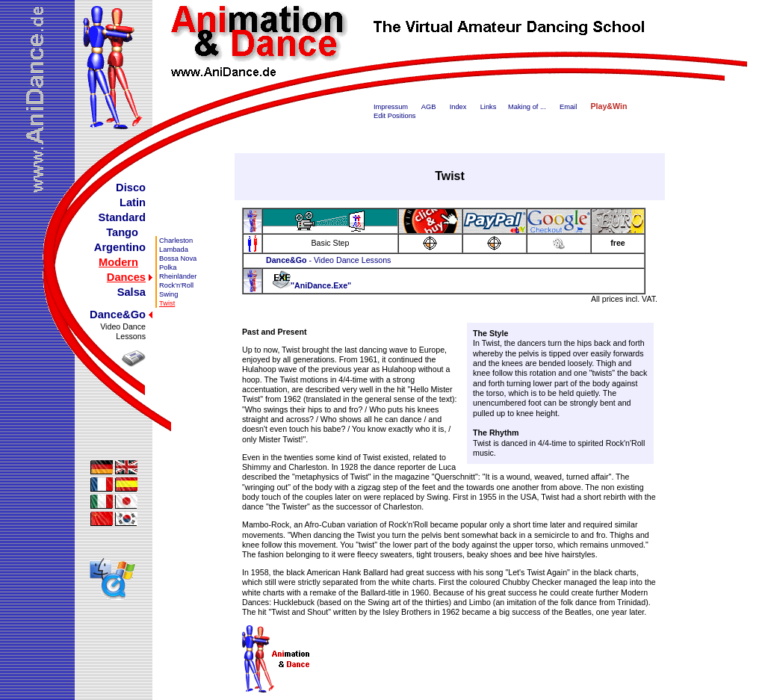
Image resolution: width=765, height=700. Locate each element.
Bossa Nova (178, 258)
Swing (168, 294)
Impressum (391, 107)
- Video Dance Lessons (328, 260)
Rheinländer (178, 276)
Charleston (176, 241)
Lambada (174, 250)
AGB (429, 107)
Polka (168, 267)
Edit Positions (395, 116)
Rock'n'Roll (176, 285)
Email (568, 107)
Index (458, 107)
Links (489, 107)
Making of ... (527, 107)
